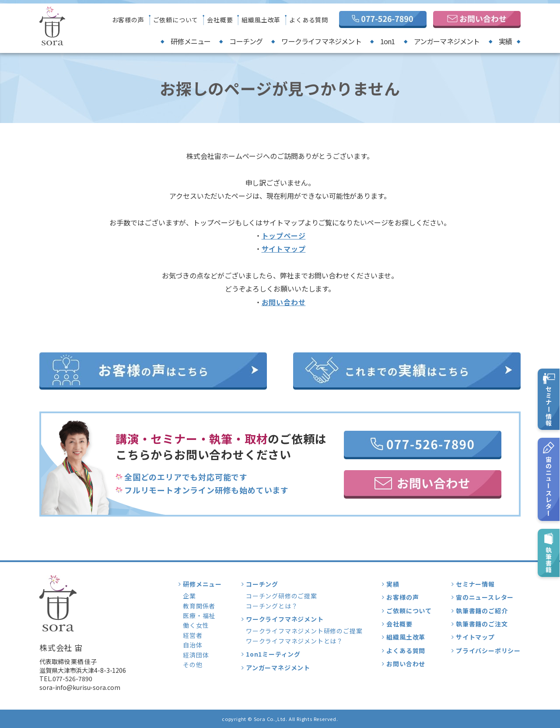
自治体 (192, 645)
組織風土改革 (261, 20)
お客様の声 (128, 20)
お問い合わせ (284, 302)
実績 (505, 41)
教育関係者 (199, 606)
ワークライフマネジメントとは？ (294, 641)
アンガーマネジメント (447, 41)
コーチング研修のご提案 (282, 596)
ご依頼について (176, 20)
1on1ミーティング (273, 654)
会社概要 (220, 20)
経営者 (192, 635)
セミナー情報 (475, 584)
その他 (192, 665)
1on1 (388, 41)
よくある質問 (309, 20)
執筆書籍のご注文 (482, 624)
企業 (189, 596)
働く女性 (196, 625)
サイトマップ (284, 249)
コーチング (246, 41)
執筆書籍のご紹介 (482, 611)
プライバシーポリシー (488, 651)
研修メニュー (191, 41)
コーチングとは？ (272, 606)
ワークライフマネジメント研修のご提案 (304, 631)
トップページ (284, 236)
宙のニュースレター (485, 597)
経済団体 (196, 655)
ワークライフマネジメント (321, 41)
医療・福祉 (199, 615)
